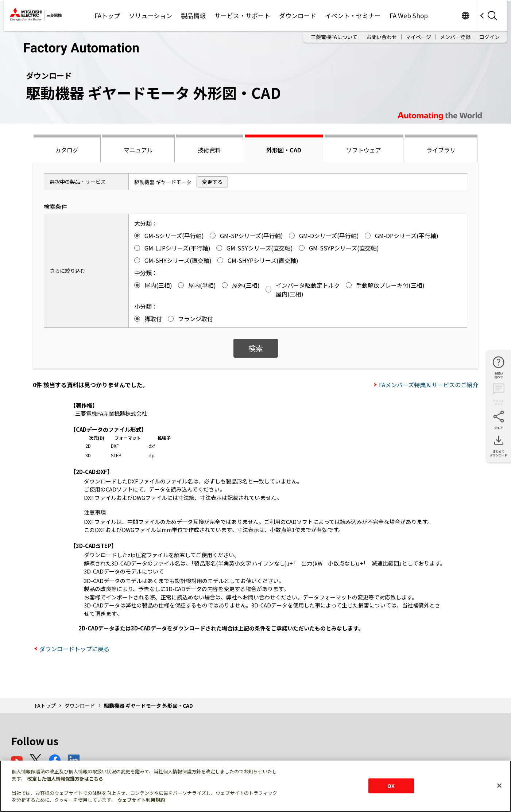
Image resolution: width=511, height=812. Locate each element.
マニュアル (138, 150)
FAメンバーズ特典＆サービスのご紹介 (429, 385)
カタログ (67, 150)
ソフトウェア (364, 150)
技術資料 (209, 150)
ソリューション (150, 15)
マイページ (418, 37)
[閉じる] (499, 785)
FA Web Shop (409, 15)
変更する (212, 182)
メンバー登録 (455, 37)
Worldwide (466, 15)
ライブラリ (441, 150)
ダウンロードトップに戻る (74, 649)
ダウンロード (298, 15)
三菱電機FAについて (334, 37)
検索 (256, 348)
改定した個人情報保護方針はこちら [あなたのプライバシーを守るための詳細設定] (65, 779)
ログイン (489, 37)
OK (391, 786)
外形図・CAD (284, 150)
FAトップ (107, 15)
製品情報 (193, 15)
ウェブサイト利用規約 (141, 800)
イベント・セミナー (353, 15)
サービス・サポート (242, 15)
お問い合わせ (382, 37)
